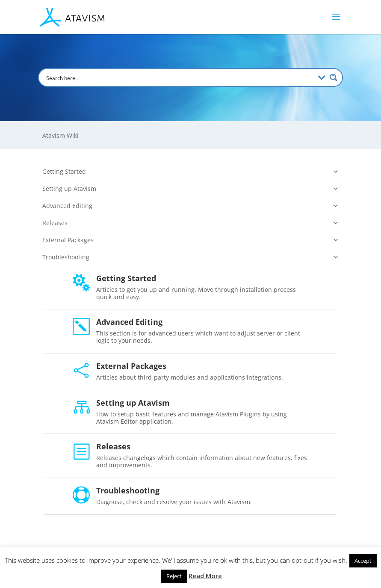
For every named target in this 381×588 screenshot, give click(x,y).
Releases (190, 223)
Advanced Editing (190, 206)
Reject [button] (174, 576)
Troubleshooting (190, 257)
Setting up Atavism (190, 189)
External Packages (190, 240)
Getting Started (190, 172)
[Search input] (179, 77)
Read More (205, 576)
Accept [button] (363, 561)
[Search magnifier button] (334, 77)
